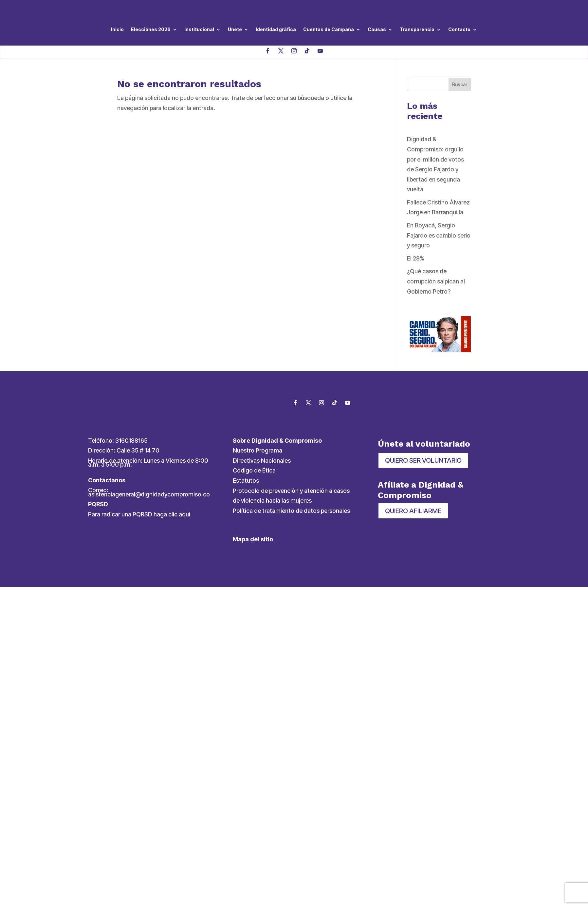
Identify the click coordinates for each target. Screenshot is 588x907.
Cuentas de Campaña (329, 29)
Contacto (459, 29)
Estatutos (246, 481)
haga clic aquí (172, 514)
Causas (377, 29)
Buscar (460, 84)
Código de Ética (254, 470)
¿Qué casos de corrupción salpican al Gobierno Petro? (436, 281)
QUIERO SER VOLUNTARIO (423, 460)
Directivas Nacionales (262, 461)
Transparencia (417, 29)
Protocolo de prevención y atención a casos (291, 491)
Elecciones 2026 (151, 29)
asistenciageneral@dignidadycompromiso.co (149, 494)
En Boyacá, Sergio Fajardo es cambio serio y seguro (439, 235)
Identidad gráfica (276, 29)
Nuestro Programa (257, 450)
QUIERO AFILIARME (413, 511)
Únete (235, 29)
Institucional (199, 29)
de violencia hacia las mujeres (272, 501)
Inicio (117, 29)
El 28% (416, 258)
